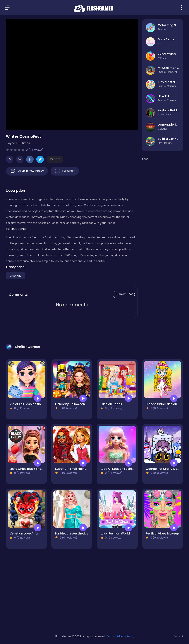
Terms (110, 636)
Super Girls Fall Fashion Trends (78, 469)
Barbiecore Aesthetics (72, 533)
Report (55, 159)
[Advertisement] (34, 597)
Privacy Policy (126, 636)
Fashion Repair (111, 404)
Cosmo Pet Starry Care (163, 469)
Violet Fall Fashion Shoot (28, 404)
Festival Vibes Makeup (162, 533)
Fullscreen (65, 171)
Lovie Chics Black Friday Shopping (35, 469)
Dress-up (16, 276)
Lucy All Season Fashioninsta (122, 469)
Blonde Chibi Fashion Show (166, 404)
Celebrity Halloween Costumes (78, 404)
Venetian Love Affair (25, 533)
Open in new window (27, 171)
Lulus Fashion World (115, 533)
